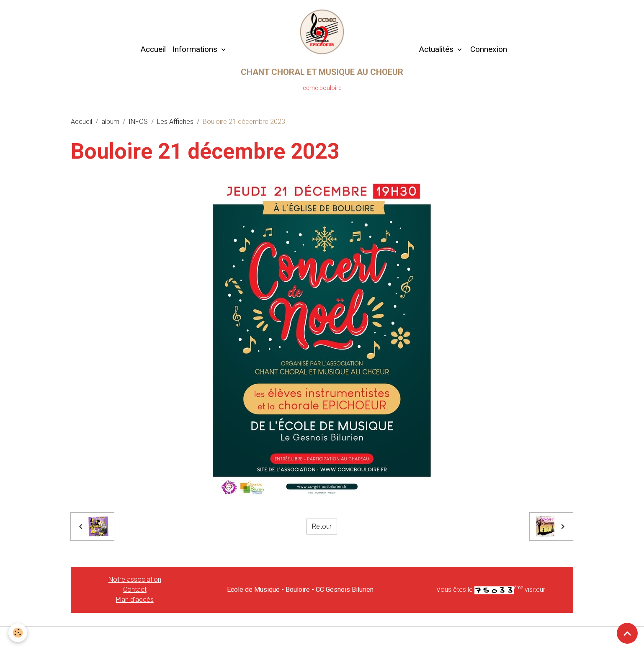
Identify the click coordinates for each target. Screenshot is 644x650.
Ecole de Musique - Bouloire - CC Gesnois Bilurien (300, 590)
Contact (135, 590)
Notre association (135, 579)
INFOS (138, 122)
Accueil (153, 49)
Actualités (436, 49)
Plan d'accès (135, 600)
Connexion (489, 49)
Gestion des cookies (322, 638)
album (110, 122)
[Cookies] (18, 633)
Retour (322, 526)
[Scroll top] (627, 633)
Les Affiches (175, 122)
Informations (196, 49)
